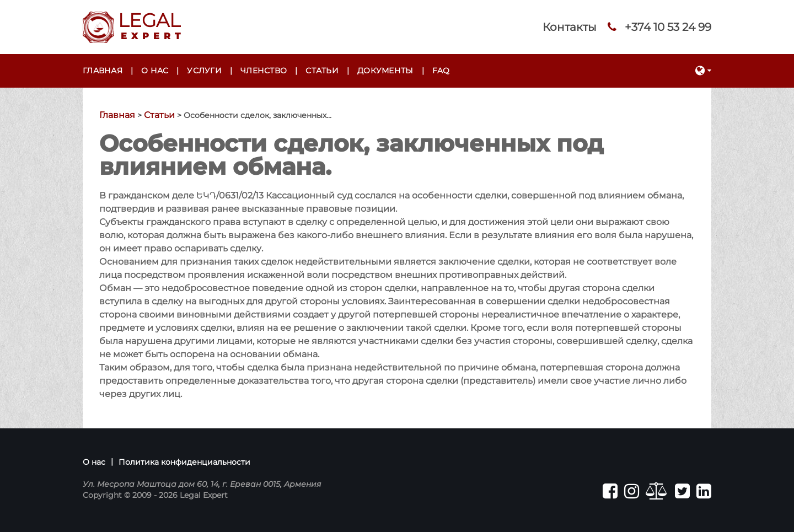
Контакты (570, 27)
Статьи (322, 71)
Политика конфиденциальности (184, 462)
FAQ (441, 71)
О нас (155, 71)
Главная (103, 71)
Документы (385, 71)
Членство (264, 71)
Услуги (204, 71)
